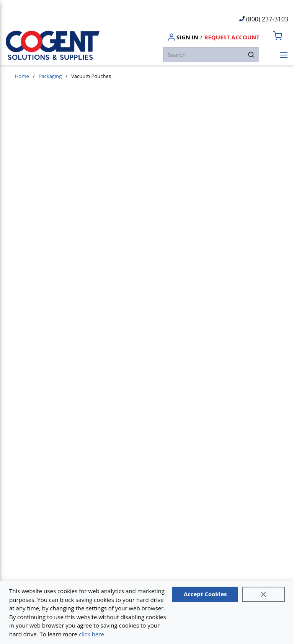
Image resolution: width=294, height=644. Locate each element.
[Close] (263, 594)
